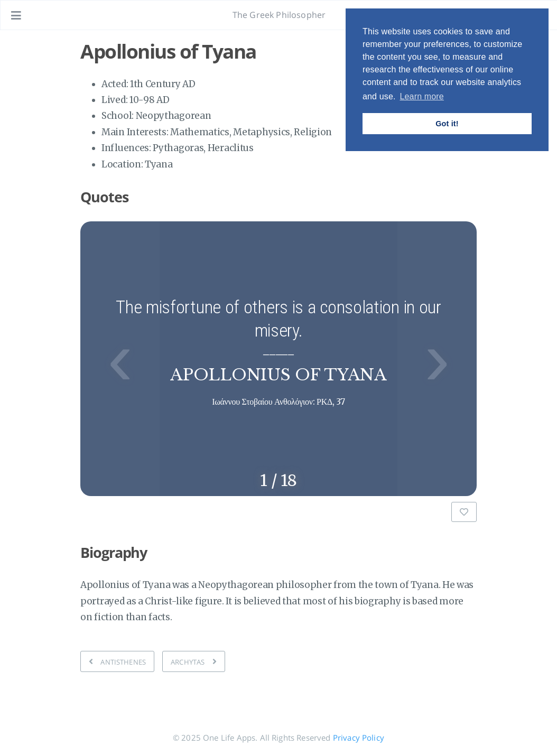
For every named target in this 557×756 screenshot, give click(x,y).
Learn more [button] (421, 96)
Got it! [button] (447, 124)
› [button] (437, 358)
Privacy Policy (359, 738)
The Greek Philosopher (279, 15)
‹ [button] (120, 358)
